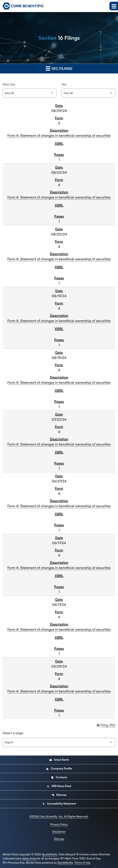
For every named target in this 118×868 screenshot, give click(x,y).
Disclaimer (59, 832)
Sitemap (59, 795)
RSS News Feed (59, 786)
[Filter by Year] (88, 93)
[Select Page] (59, 742)
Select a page (13, 733)
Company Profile (59, 768)
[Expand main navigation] (114, 6)
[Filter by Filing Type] (29, 93)
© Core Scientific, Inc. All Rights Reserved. (59, 816)
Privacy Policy (59, 824)
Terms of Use (82, 862)
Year (64, 84)
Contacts (59, 777)
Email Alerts (59, 760)
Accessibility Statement (59, 804)
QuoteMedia (49, 854)
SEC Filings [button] (59, 68)
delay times (29, 858)
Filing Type (9, 84)
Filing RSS (106, 725)
